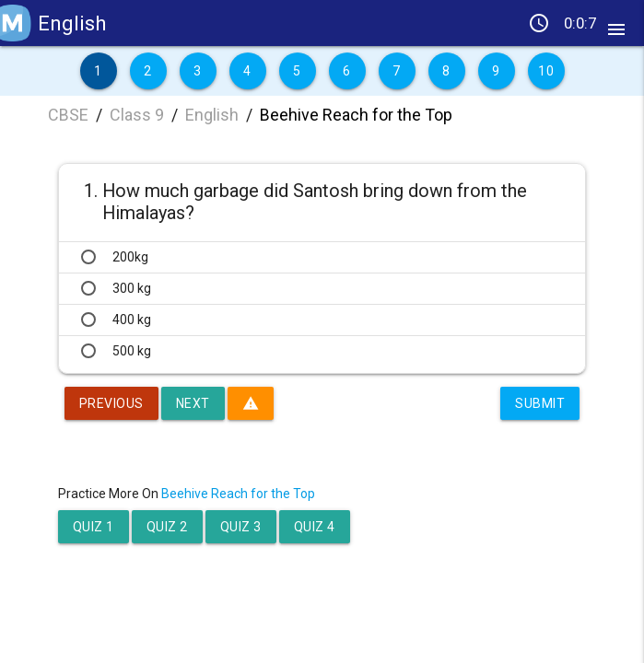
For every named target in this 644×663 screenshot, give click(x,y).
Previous (111, 403)
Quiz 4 (315, 527)
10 (546, 71)
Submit (540, 403)
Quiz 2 (167, 527)
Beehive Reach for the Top (356, 115)
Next (193, 403)
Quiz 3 (241, 527)
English (212, 115)
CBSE (68, 115)
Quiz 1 (94, 527)
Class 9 (137, 115)
